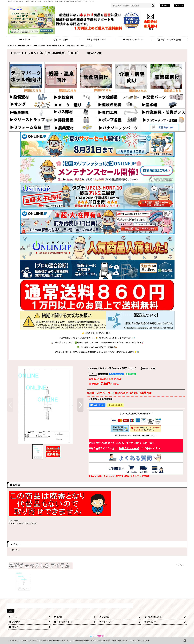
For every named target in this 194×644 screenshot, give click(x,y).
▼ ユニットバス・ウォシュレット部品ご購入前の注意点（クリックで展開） (120, 476)
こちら (147, 641)
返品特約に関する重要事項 (100, 399)
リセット (180, 565)
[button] (97, 40)
